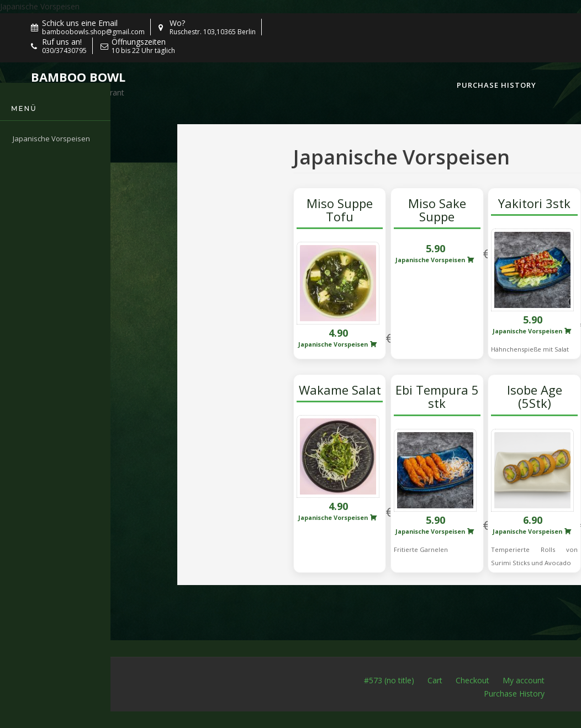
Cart (435, 680)
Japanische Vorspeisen (40, 6)
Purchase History (497, 85)
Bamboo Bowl (78, 77)
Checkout (472, 680)
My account (524, 680)
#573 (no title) (389, 680)
